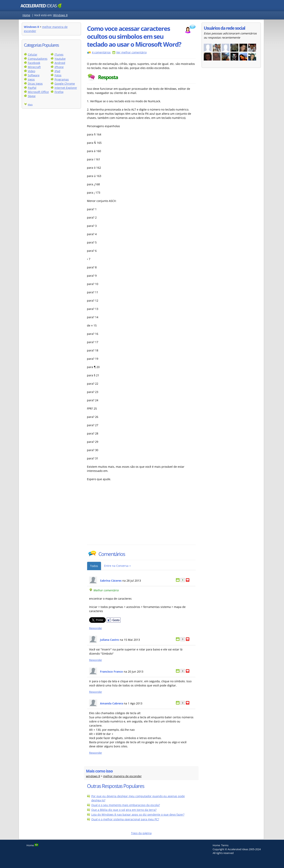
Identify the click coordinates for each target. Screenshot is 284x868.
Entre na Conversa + (117, 566)
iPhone (59, 67)
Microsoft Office (38, 92)
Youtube (60, 59)
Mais (30, 105)
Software (34, 75)
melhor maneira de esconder (122, 776)
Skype (32, 96)
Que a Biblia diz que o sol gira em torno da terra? (124, 810)
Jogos (31, 79)
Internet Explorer (66, 88)
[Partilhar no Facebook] (114, 622)
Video (32, 71)
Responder (96, 628)
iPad (57, 71)
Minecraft (34, 67)
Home (26, 15)
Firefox (59, 92)
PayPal (32, 88)
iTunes (59, 54)
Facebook (34, 63)
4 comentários (101, 52)
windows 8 (93, 776)
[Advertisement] (122, 515)
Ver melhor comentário (131, 52)
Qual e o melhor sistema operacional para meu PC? (125, 819)
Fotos (58, 75)
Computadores (38, 59)
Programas (62, 79)
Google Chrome (65, 84)
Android (60, 63)
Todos (94, 566)
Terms (225, 845)
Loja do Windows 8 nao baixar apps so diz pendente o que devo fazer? (138, 815)
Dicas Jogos (35, 84)
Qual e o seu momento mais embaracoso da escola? (126, 805)
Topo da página (141, 833)
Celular (33, 54)
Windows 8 (60, 15)
